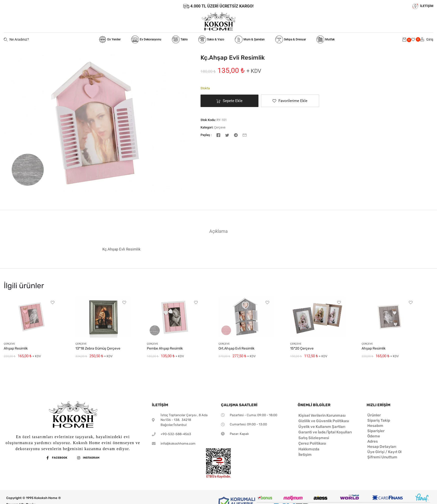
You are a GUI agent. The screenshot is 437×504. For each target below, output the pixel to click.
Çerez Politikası (312, 443)
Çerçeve (220, 127)
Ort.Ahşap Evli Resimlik (236, 348)
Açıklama (218, 231)
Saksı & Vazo (211, 39)
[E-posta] (245, 135)
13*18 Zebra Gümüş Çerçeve (98, 348)
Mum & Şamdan (250, 39)
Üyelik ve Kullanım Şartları (322, 427)
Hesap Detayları (382, 447)
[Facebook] (218, 135)
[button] (290, 101)
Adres (373, 441)
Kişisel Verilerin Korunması (322, 415)
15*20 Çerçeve (302, 348)
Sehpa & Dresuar (291, 39)
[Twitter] (227, 135)
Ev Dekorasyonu (146, 39)
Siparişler (376, 431)
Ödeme (374, 436)
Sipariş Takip (379, 420)
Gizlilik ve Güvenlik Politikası (324, 421)
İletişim (305, 455)
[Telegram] (236, 135)
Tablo (180, 39)
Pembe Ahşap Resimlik (165, 348)
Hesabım (375, 426)
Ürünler (374, 415)
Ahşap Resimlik (16, 348)
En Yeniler (110, 39)
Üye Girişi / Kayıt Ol (384, 452)
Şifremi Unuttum (382, 457)
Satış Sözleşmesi (314, 438)
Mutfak (326, 39)
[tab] (218, 231)
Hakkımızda (309, 449)
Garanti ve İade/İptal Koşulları (325, 432)
